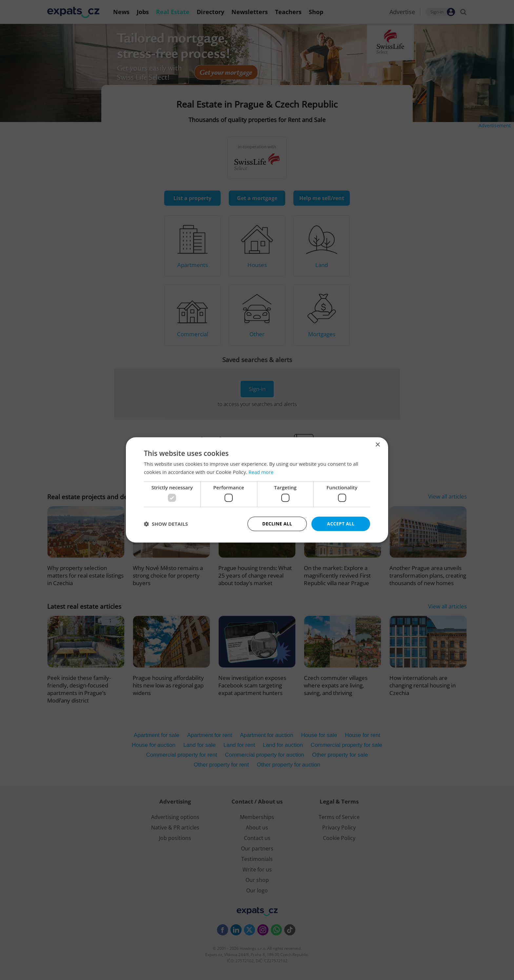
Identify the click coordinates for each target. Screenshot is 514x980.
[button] (166, 524)
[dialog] (257, 490)
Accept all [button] (341, 524)
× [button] (377, 445)
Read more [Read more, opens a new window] (261, 472)
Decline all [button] (277, 524)
